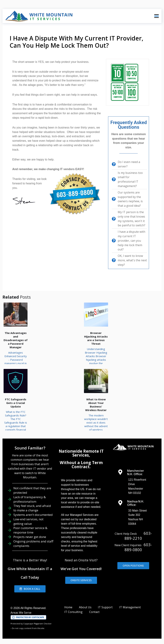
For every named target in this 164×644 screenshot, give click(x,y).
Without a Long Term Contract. (81, 465)
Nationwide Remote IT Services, (81, 453)
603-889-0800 (138, 547)
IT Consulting (73, 612)
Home (68, 607)
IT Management (130, 607)
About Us (85, 607)
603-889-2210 (138, 536)
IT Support (105, 607)
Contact (94, 612)
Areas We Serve (21, 613)
